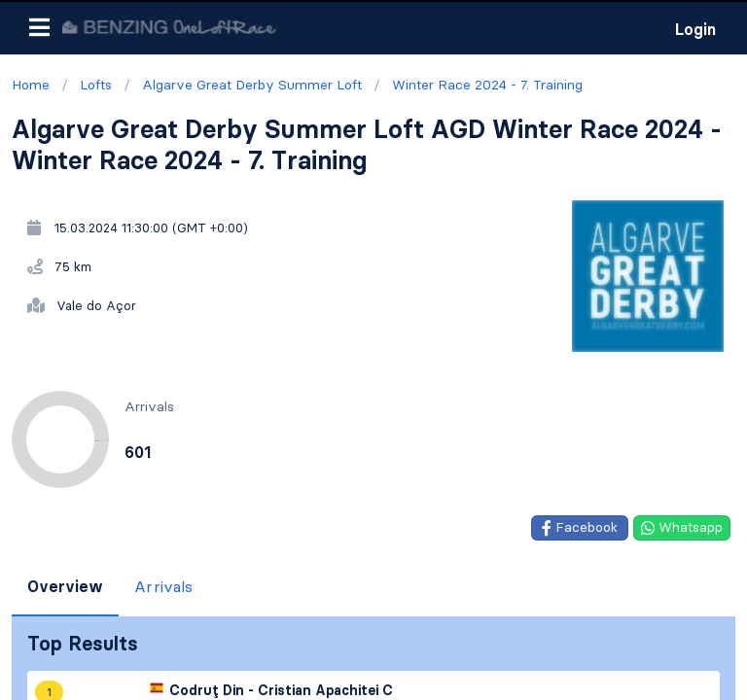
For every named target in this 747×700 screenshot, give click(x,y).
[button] (39, 27)
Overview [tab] (65, 586)
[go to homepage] (169, 27)
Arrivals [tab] (163, 586)
